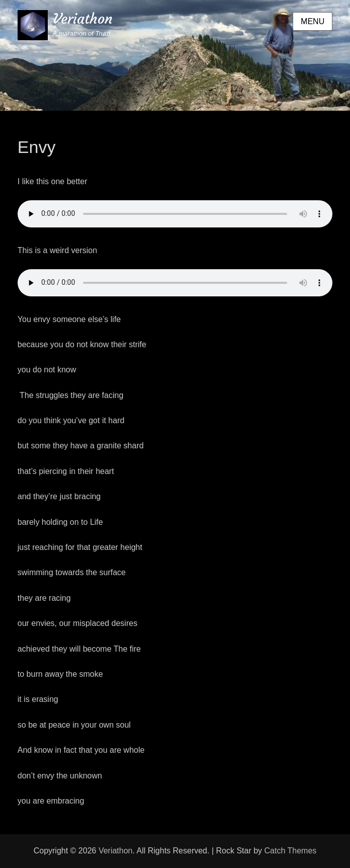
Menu (313, 21)
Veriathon (83, 19)
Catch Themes (291, 851)
